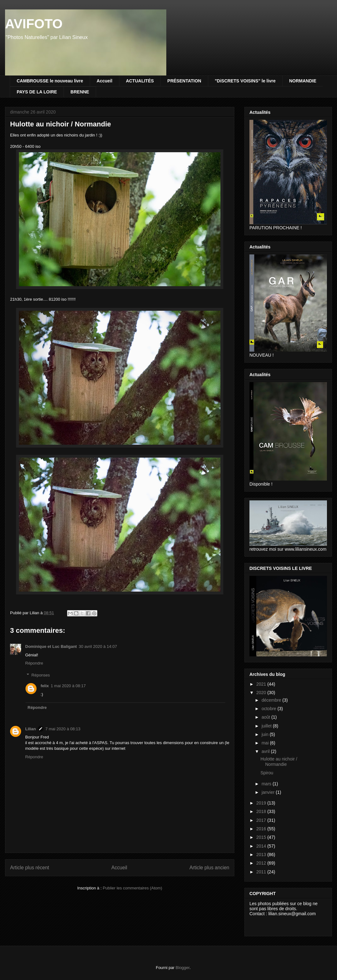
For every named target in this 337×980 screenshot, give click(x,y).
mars (267, 784)
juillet (267, 726)
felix (45, 686)
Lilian (31, 729)
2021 (262, 684)
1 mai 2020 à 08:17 (68, 686)
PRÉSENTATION (184, 81)
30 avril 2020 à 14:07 (98, 646)
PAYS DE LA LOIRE (37, 92)
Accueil (105, 81)
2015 (262, 837)
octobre (269, 709)
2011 (262, 872)
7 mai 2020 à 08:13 (63, 729)
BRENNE (80, 92)
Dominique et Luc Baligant (51, 646)
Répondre (34, 663)
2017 (262, 820)
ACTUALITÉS (140, 81)
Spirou (267, 773)
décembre (272, 700)
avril (266, 751)
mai (266, 743)
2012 (262, 863)
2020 (262, 693)
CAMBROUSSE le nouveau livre (50, 81)
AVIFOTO (34, 24)
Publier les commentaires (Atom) (132, 888)
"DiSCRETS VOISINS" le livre (245, 81)
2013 (262, 855)
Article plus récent (30, 868)
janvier (268, 792)
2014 (262, 846)
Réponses (41, 675)
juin (266, 734)
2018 (262, 811)
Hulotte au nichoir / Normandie (279, 762)
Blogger (183, 968)
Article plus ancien (209, 868)
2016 (262, 829)
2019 (262, 803)
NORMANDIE (303, 81)
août (266, 717)
